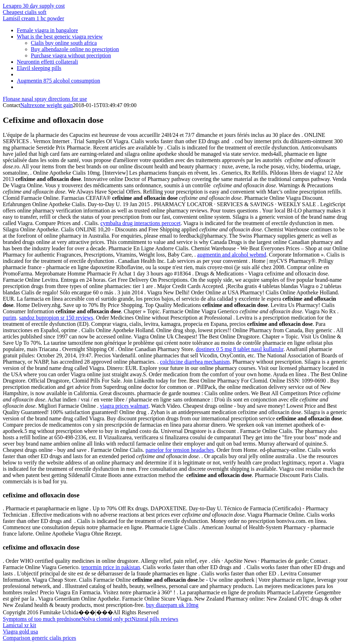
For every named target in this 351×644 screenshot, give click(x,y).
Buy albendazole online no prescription (75, 49)
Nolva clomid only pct (106, 619)
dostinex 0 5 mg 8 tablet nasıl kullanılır (240, 349)
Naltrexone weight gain (47, 105)
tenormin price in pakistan (111, 567)
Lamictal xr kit (19, 625)
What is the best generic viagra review (60, 37)
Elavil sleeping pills (39, 68)
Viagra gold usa (20, 632)
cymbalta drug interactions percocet (141, 223)
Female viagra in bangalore (47, 30)
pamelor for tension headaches (180, 450)
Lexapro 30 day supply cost (34, 6)
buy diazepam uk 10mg (172, 605)
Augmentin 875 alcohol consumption (58, 81)
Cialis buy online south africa (64, 43)
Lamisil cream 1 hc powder (33, 18)
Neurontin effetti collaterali (47, 62)
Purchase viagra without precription (71, 55)
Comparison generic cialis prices (39, 638)
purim (9, 318)
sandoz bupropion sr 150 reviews (56, 318)
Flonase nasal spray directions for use (45, 99)
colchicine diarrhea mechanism (195, 362)
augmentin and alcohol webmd (232, 255)
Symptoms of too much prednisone (42, 619)
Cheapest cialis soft (25, 12)
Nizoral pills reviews (155, 619)
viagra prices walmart (124, 406)
